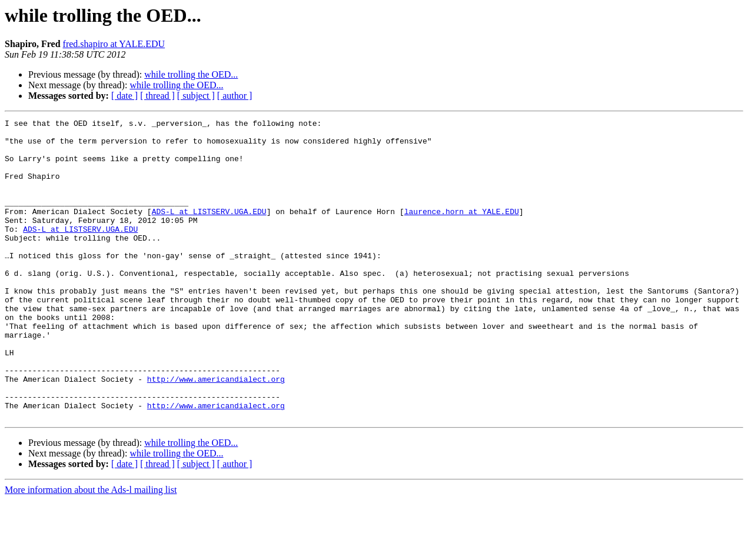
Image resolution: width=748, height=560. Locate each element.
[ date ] (124, 96)
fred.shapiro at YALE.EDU (114, 44)
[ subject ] (196, 96)
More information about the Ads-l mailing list (91, 550)
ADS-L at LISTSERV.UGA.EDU (209, 231)
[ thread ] (157, 96)
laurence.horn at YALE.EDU (462, 231)
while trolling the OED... (191, 74)
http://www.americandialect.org (216, 432)
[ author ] (235, 96)
